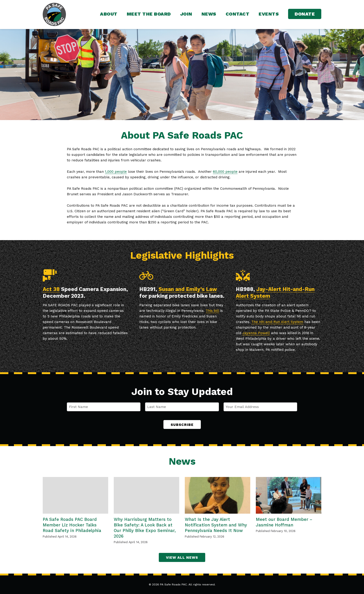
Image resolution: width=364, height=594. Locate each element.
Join (186, 14)
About (109, 14)
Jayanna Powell (256, 333)
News (209, 14)
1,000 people (116, 172)
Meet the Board (149, 14)
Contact (238, 14)
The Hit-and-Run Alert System (277, 322)
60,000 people (225, 172)
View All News (182, 558)
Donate (305, 14)
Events (269, 14)
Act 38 (51, 289)
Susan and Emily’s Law (188, 289)
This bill (212, 311)
